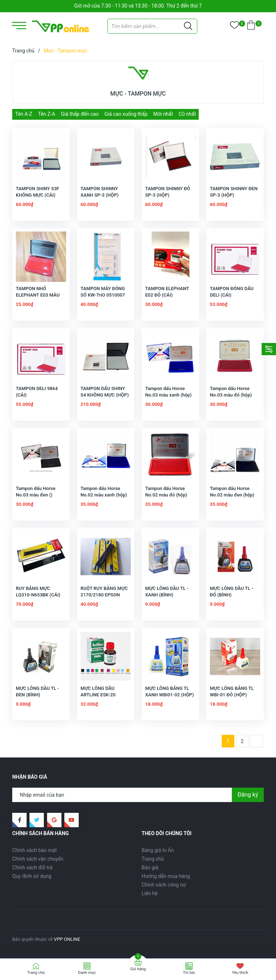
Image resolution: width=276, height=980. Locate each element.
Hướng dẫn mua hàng (166, 876)
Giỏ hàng (138, 969)
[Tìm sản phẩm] (152, 26)
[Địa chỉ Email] (138, 795)
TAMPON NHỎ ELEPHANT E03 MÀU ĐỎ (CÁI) (38, 295)
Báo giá (150, 867)
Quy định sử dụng (32, 876)
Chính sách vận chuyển (38, 859)
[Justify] (188, 26)
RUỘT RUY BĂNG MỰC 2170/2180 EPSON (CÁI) (104, 595)
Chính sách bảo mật (34, 850)
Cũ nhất (187, 114)
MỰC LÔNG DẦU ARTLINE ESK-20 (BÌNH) (98, 695)
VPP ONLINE (67, 939)
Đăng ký (248, 795)
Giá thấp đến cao (80, 114)
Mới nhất (163, 114)
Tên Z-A (47, 114)
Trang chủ (153, 859)
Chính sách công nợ (164, 885)
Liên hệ (150, 893)
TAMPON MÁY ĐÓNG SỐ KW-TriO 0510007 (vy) (103, 295)
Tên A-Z (24, 114)
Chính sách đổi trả (32, 867)
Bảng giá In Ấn (158, 850)
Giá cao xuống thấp (126, 114)
